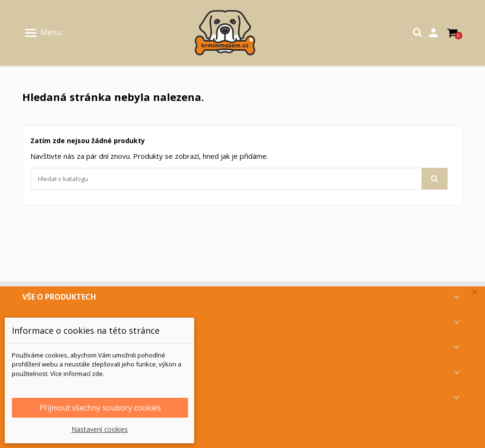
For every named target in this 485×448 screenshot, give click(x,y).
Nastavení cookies (100, 429)
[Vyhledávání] (239, 179)
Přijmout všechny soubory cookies (100, 408)
